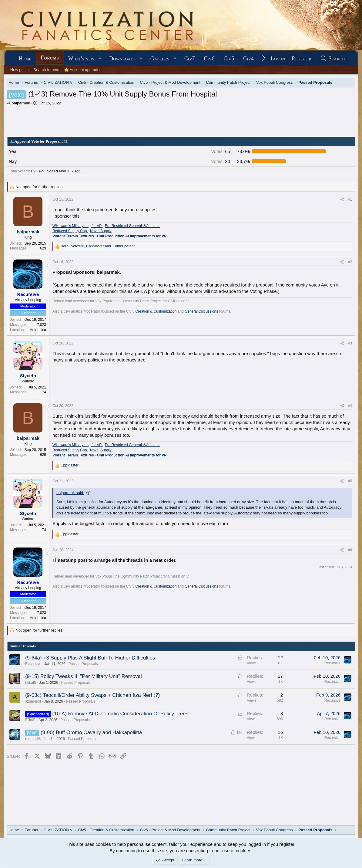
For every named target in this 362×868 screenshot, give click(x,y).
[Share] (342, 200)
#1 (350, 199)
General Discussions (201, 311)
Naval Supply (101, 231)
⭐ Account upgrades (83, 70)
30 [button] (221, 161)
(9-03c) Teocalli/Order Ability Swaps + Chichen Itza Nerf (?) (92, 695)
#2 (350, 262)
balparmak (21, 103)
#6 (350, 550)
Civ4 (248, 59)
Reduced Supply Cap (70, 231)
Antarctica (38, 330)
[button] (100, 59)
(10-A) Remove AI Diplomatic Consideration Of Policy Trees (120, 714)
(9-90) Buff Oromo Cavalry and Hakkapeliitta (91, 732)
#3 (350, 343)
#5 (350, 481)
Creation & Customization (156, 311)
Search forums (46, 70)
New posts (20, 70)
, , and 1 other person (98, 246)
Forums (50, 58)
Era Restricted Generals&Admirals (133, 226)
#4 (350, 406)
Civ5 (229, 59)
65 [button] (221, 151)
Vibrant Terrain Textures (73, 236)
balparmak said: (70, 493)
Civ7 (190, 59)
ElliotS (30, 720)
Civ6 (209, 59)
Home (25, 59)
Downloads (122, 59)
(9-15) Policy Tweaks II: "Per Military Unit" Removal (84, 676)
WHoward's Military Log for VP (77, 226)
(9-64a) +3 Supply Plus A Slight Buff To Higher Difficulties (90, 658)
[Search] (333, 59)
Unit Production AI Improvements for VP (132, 236)
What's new (81, 59)
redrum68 (33, 739)
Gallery (160, 59)
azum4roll (33, 701)
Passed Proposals (83, 664)
